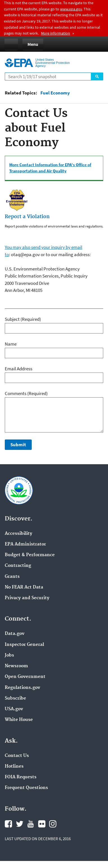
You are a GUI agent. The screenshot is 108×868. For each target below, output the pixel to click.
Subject (23, 319)
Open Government (25, 677)
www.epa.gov (71, 9)
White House (19, 720)
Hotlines (14, 766)
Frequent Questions (26, 788)
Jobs (9, 655)
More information (56, 33)
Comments (26, 393)
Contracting (18, 566)
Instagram (53, 824)
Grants (12, 577)
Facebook (8, 824)
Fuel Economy (55, 93)
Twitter (20, 824)
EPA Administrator (25, 544)
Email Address (19, 369)
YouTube (31, 824)
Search (97, 76)
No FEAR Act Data (24, 587)
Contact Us (17, 756)
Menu (33, 44)
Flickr (42, 824)
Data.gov (15, 634)
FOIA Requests (21, 777)
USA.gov (14, 709)
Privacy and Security (27, 598)
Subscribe (15, 698)
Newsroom (16, 666)
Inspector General (24, 645)
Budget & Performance (30, 555)
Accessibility (19, 534)
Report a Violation (27, 217)
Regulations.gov (22, 688)
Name (11, 344)
